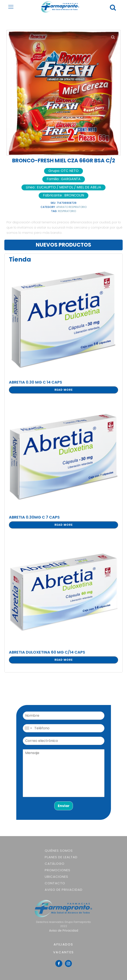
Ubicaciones (56, 877)
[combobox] (28, 728)
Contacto (55, 883)
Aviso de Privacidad (64, 890)
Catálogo (55, 864)
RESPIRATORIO (67, 211)
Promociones (58, 870)
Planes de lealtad (61, 857)
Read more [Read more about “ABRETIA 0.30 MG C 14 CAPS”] (64, 390)
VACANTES (63, 952)
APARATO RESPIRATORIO (71, 207)
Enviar (64, 806)
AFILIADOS (63, 944)
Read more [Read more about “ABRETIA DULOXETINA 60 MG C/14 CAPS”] (64, 660)
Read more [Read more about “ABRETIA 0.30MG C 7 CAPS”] (64, 525)
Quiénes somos (59, 851)
